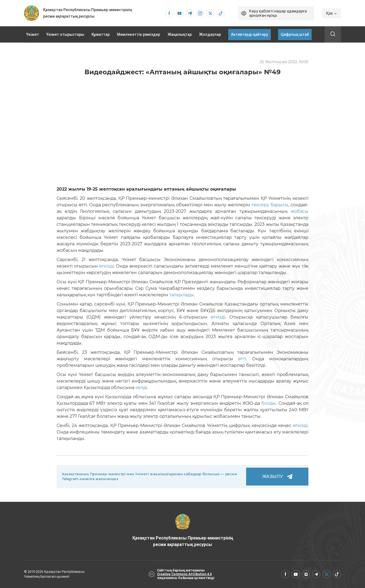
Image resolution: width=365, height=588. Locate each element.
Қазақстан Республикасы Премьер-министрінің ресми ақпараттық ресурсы (183, 531)
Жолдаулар (210, 34)
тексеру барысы (270, 205)
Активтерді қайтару (250, 34)
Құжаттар (101, 34)
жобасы (300, 211)
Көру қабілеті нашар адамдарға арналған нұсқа (278, 13)
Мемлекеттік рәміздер (138, 34)
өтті (242, 359)
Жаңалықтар (180, 34)
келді (141, 388)
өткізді (106, 266)
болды (269, 403)
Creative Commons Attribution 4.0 (184, 574)
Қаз (332, 13)
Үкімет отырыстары (65, 34)
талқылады (182, 295)
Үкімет (33, 34)
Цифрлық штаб (295, 34)
